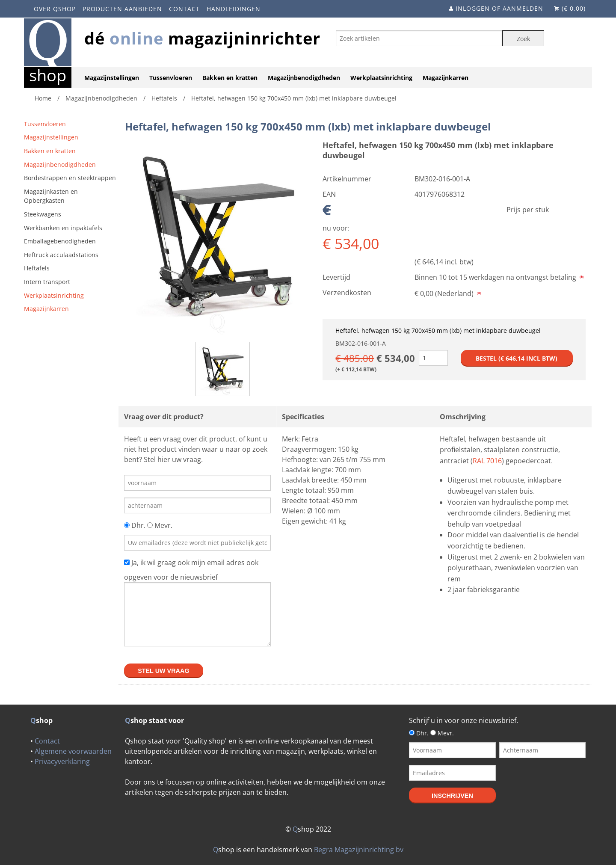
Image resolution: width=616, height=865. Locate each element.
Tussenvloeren (171, 78)
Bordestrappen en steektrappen (70, 178)
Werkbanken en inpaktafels (63, 228)
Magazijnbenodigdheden (304, 78)
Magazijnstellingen (112, 78)
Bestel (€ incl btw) (517, 358)
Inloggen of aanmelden (499, 8)
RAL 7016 (487, 461)
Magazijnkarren (446, 78)
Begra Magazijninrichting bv (359, 850)
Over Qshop (55, 9)
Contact (184, 9)
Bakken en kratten (230, 78)
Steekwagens (43, 214)
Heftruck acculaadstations (61, 255)
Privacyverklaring (62, 761)
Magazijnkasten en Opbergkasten (51, 196)
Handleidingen (234, 9)
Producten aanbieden (122, 9)
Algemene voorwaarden (73, 751)
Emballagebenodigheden (60, 241)
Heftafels (37, 268)
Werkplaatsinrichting (381, 78)
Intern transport (47, 282)
